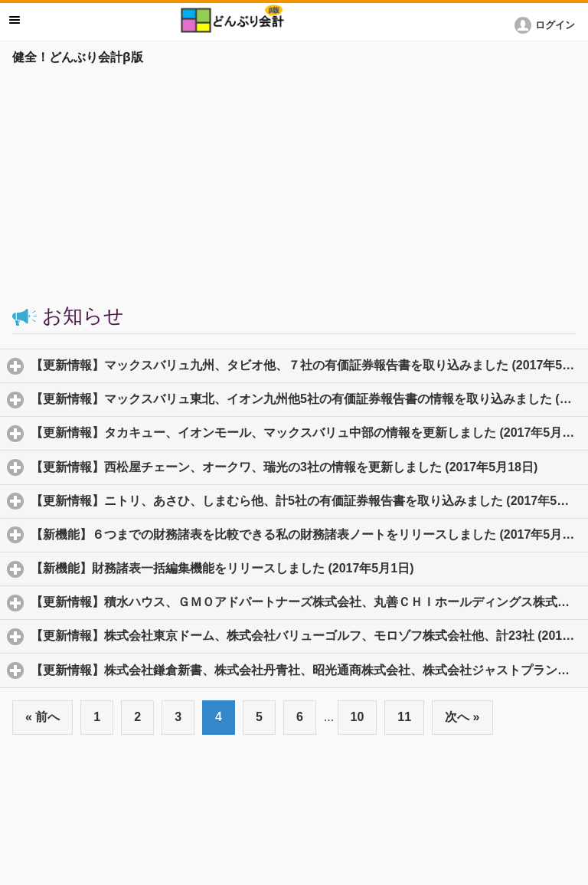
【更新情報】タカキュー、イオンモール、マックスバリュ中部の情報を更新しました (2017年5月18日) (309, 432)
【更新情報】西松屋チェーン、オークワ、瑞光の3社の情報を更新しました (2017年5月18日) (309, 467)
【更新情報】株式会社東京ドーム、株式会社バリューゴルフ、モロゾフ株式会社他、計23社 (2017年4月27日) (309, 635)
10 (358, 717)
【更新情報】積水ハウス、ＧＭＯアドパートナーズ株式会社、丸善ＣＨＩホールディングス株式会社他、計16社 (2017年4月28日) (309, 601)
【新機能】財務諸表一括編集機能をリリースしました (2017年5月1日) (294, 568)
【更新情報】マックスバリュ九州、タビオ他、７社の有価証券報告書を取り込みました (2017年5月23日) (309, 365)
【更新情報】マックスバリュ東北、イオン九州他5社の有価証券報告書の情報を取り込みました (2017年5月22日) (309, 398)
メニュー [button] (15, 20)
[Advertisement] (294, 185)
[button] (547, 25)
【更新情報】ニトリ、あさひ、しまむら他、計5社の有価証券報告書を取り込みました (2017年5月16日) (309, 500)
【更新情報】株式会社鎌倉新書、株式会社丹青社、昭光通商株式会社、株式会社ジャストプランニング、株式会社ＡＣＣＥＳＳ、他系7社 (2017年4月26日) (309, 670)
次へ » (462, 717)
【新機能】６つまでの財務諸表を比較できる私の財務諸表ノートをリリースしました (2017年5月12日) (309, 534)
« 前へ (42, 717)
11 (404, 717)
